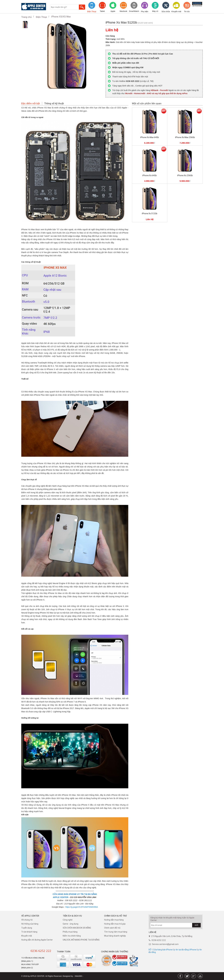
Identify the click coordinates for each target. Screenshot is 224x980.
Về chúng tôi (27, 920)
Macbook (123, 11)
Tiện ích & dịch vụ (72, 916)
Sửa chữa (166, 11)
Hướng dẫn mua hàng (114, 920)
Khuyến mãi (176, 11)
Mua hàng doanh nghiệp (115, 936)
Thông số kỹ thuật (54, 103)
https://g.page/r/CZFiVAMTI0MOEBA (82, 907)
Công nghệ (68, 920)
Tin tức (187, 11)
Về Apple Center (30, 916)
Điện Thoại (92, 11)
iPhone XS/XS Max (61, 17)
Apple (113, 11)
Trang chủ (26, 17)
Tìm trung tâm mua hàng (116, 932)
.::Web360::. (78, 976)
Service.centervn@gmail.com (165, 944)
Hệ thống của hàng (30, 924)
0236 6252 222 (41, 951)
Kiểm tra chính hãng (72, 936)
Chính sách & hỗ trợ (115, 916)
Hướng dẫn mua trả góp (115, 924)
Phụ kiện (144, 11)
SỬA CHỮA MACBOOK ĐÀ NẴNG (77, 928)
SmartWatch (134, 11)
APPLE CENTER (61, 897)
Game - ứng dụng (70, 924)
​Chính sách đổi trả (112, 928)
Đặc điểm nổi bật (31, 103)
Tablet (102, 11)
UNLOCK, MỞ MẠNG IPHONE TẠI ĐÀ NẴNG (81, 940)
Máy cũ (155, 11)
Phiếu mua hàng (70, 932)
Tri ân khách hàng (29, 932)
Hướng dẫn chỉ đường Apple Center (37, 940)
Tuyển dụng (27, 928)
